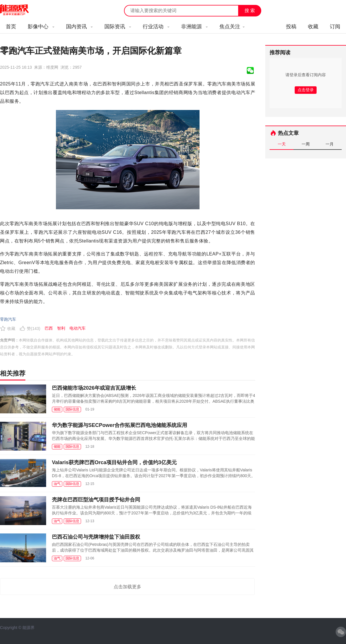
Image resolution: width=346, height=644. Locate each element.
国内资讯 (79, 27)
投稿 (291, 27)
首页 (11, 27)
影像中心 (41, 27)
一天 (282, 144)
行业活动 (156, 27)
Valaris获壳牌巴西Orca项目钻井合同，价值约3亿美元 (114, 462)
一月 (330, 144)
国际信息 (72, 409)
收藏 (313, 27)
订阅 (335, 27)
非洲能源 (194, 27)
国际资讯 (118, 27)
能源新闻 (20, 10)
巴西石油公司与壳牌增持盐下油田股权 (96, 537)
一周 (306, 144)
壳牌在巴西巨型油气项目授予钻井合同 (96, 500)
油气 (57, 484)
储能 (57, 409)
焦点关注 (232, 27)
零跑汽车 (8, 319)
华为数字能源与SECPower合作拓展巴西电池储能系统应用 (120, 425)
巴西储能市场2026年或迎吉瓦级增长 (94, 388)
